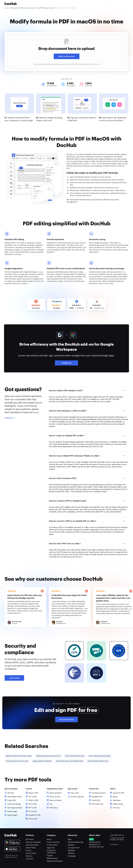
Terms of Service (53, 842)
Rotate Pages (12, 811)
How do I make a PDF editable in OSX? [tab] (87, 391)
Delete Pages (12, 815)
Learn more (14, 678)
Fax (51, 804)
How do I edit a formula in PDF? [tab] (87, 478)
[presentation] (66, 51)
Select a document (66, 56)
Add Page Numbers (15, 808)
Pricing (28, 850)
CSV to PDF (33, 804)
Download (117, 800)
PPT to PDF (33, 808)
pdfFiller (71, 845)
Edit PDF (11, 793)
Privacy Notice (52, 845)
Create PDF (12, 800)
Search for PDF (118, 793)
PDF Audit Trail (97, 804)
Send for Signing (77, 797)
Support (50, 855)
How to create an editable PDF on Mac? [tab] (87, 436)
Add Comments (55, 793)
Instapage (72, 856)
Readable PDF (97, 797)
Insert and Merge (14, 804)
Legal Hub (51, 848)
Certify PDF (96, 800)
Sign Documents (32, 845)
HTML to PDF (33, 800)
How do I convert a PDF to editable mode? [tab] (87, 501)
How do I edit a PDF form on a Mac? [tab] (87, 544)
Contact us (9, 418)
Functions (29, 859)
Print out (116, 808)
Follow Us (115, 845)
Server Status (31, 848)
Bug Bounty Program (55, 861)
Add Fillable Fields (14, 797)
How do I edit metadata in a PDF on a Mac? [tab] (87, 411)
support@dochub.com (117, 835)
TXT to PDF (33, 797)
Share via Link (55, 797)
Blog (70, 839)
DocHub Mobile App (76, 842)
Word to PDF (33, 793)
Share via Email (55, 800)
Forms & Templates (33, 842)
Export (115, 797)
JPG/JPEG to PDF (34, 815)
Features (29, 856)
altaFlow (71, 853)
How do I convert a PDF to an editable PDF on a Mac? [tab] (87, 521)
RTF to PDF (33, 811)
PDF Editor (30, 839)
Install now (67, 363)
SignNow (71, 850)
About (49, 839)
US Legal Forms (74, 848)
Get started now (67, 720)
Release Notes (52, 858)
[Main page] (11, 4)
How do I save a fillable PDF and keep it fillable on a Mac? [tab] (87, 456)
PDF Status (54, 808)
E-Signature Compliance (51, 852)
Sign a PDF (75, 793)
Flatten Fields (118, 804)
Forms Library (31, 853)
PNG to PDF (33, 819)
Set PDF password (99, 793)
